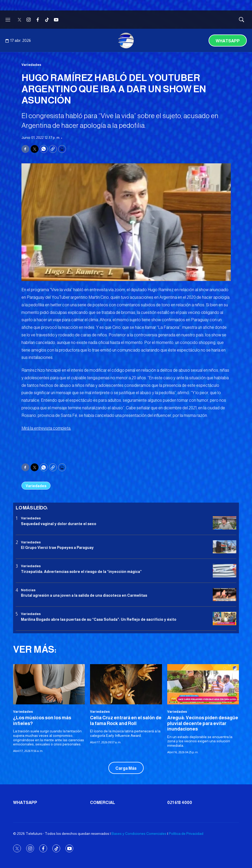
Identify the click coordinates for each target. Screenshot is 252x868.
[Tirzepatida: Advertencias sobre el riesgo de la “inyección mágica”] (225, 571)
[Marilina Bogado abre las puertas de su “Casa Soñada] (225, 619)
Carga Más (126, 768)
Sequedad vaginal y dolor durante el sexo (59, 524)
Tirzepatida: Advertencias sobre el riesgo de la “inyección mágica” (81, 572)
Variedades (31, 65)
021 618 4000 (180, 803)
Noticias (28, 590)
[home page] (126, 41)
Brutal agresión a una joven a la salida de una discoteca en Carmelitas (84, 595)
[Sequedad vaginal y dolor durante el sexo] (225, 523)
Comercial (103, 803)
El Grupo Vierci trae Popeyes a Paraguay (57, 548)
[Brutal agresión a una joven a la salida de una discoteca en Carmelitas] (225, 595)
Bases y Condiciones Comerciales (139, 833)
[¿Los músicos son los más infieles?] (49, 684)
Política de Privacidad (186, 833)
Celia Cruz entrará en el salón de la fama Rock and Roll (126, 721)
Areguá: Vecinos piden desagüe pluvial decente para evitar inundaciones (203, 723)
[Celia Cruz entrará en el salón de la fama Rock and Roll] (126, 684)
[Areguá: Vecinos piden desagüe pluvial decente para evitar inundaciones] (203, 684)
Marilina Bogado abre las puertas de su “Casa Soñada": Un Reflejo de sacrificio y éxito (99, 619)
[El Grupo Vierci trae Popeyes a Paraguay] (225, 547)
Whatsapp (228, 41)
